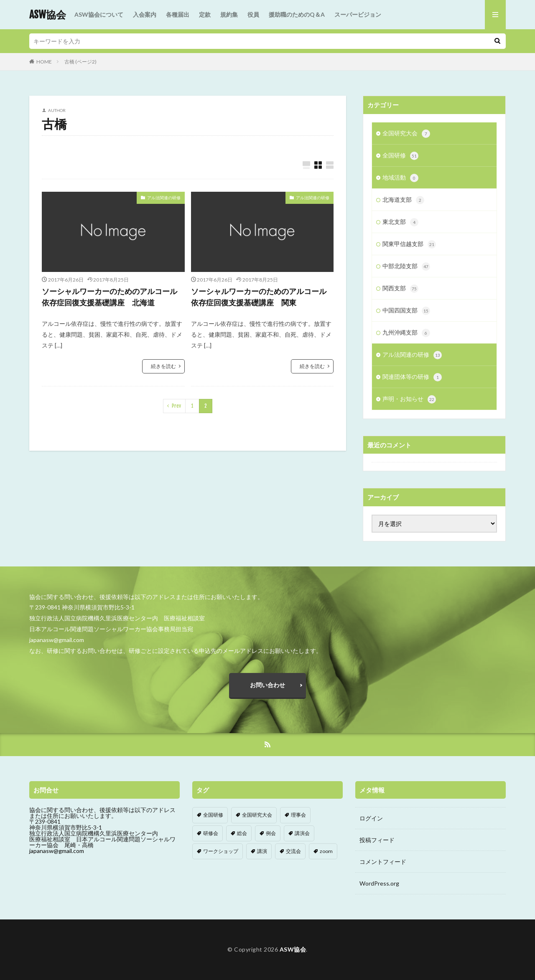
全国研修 (400, 156)
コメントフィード (383, 862)
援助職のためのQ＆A (297, 14)
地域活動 (400, 178)
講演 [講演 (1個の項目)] (262, 851)
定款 (205, 14)
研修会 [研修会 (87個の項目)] (211, 833)
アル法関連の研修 (164, 198)
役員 (253, 14)
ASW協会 (48, 15)
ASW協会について (99, 14)
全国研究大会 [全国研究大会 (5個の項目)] (257, 815)
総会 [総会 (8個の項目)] (242, 833)
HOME (44, 62)
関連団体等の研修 (412, 377)
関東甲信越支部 (409, 244)
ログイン (371, 818)
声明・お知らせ (409, 399)
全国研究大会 (406, 134)
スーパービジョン (358, 14)
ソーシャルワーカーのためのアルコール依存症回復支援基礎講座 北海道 (110, 297)
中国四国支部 (406, 311)
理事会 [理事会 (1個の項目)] (298, 815)
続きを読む (163, 366)
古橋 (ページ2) (80, 62)
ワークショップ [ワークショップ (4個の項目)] (221, 851)
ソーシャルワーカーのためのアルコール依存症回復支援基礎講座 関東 (259, 297)
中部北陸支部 (406, 267)
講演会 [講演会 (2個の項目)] (302, 833)
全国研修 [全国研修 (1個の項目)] (213, 815)
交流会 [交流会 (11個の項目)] (293, 851)
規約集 (229, 14)
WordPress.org (379, 883)
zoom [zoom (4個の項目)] (326, 851)
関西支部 (400, 289)
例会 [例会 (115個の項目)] (271, 833)
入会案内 (145, 14)
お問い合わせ (267, 685)
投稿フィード (377, 840)
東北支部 (400, 222)
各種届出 (178, 14)
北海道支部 (403, 200)
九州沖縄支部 (406, 333)
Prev (176, 406)
